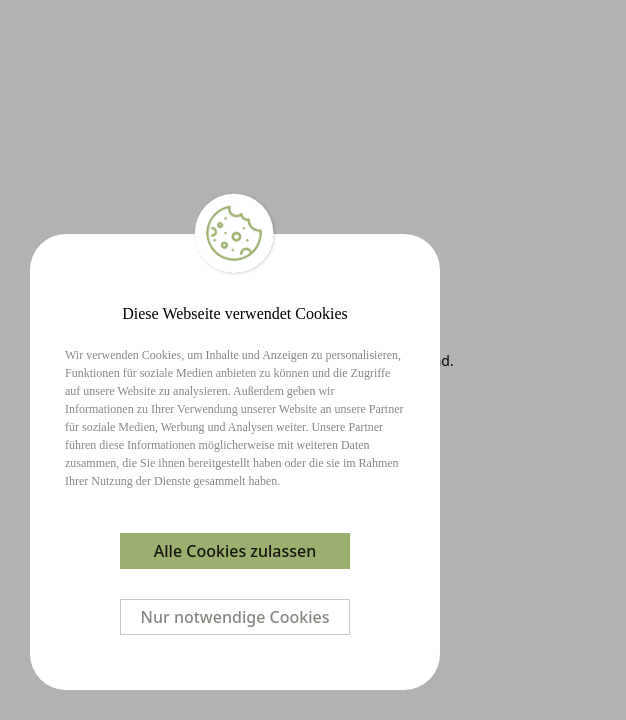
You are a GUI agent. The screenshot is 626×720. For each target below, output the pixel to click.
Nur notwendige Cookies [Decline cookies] (235, 617)
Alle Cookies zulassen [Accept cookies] (235, 551)
